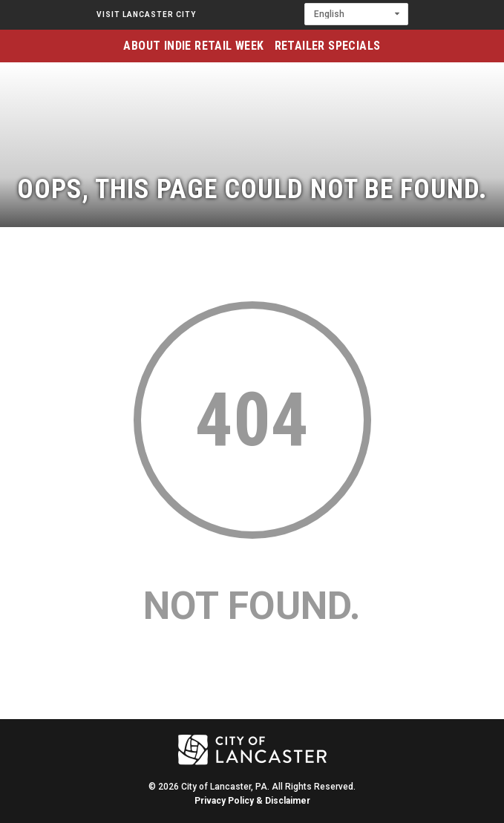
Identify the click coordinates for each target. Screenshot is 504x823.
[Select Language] (356, 14)
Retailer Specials (328, 46)
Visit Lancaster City (146, 14)
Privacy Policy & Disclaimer (252, 801)
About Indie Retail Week (193, 46)
